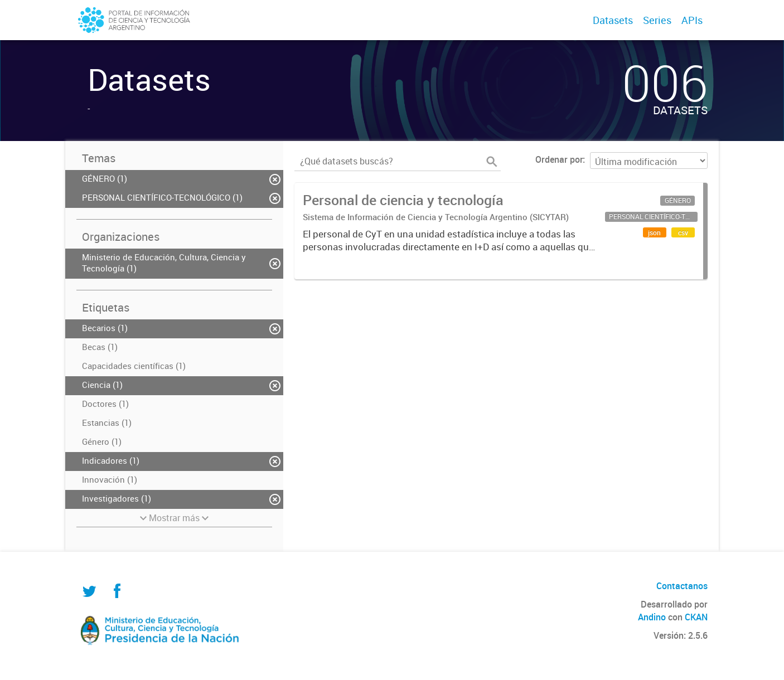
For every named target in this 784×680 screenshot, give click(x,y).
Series (657, 20)
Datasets (613, 20)
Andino (652, 617)
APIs (692, 20)
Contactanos (682, 586)
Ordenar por (559, 159)
